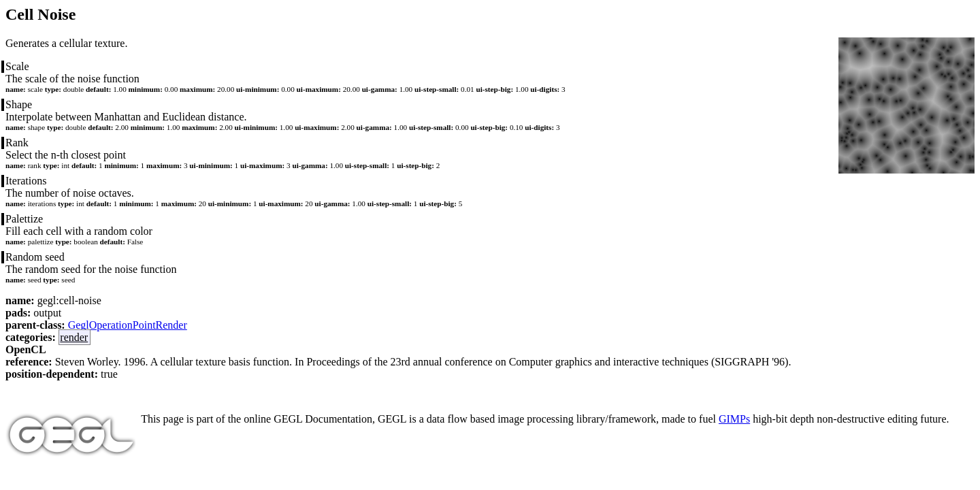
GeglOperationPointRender (128, 325)
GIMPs (734, 419)
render (74, 337)
